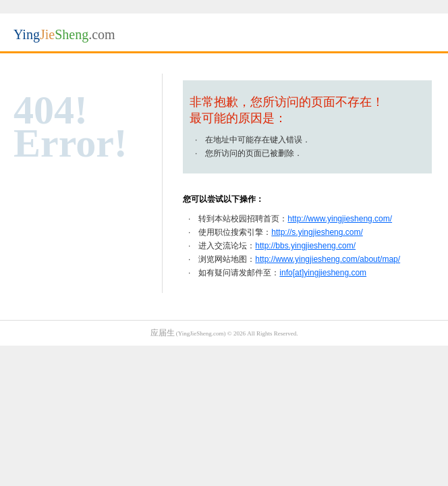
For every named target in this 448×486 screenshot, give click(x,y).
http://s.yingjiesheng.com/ (317, 232)
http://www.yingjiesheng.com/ (340, 219)
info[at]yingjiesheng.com (323, 273)
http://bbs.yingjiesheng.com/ (305, 246)
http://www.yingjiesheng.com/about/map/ (328, 259)
